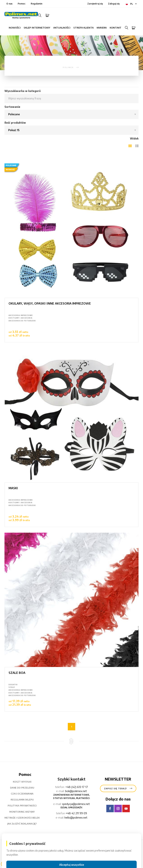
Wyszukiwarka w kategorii (23, 91)
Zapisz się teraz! (118, 788)
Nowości (15, 28)
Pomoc (22, 4)
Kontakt (116, 28)
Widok (134, 138)
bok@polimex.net (76, 791)
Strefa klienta (84, 28)
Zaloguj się (114, 4)
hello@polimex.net (76, 817)
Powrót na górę (123, 854)
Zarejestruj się (95, 4)
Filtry (18, 864)
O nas (9, 4)
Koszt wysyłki (25, 782)
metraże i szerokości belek (25, 818)
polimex (68, 67)
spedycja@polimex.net (76, 804)
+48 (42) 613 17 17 (77, 787)
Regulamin (36, 4)
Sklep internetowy (37, 28)
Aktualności (62, 28)
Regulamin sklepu (25, 800)
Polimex (31, 847)
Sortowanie (12, 107)
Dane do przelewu (25, 788)
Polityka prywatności (25, 806)
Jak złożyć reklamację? (25, 824)
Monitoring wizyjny (25, 812)
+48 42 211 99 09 (76, 813)
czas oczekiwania (25, 794)
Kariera (102, 28)
